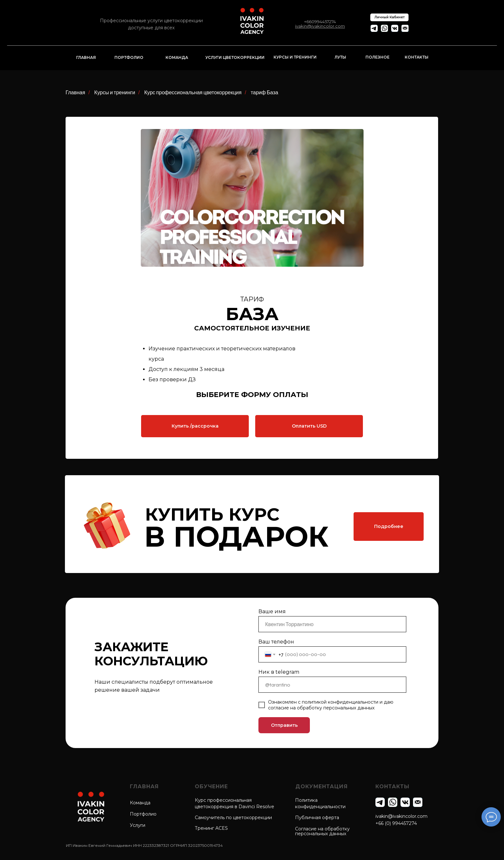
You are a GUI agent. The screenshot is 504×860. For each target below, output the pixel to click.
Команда (140, 803)
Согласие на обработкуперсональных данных (322, 831)
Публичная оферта (317, 818)
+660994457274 (320, 22)
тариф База (265, 92)
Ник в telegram (279, 672)
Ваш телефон (276, 642)
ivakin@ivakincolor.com (401, 816)
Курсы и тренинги (115, 92)
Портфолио (143, 814)
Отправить (284, 725)
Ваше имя (272, 611)
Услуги (138, 825)
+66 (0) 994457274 (396, 823)
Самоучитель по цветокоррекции (233, 818)
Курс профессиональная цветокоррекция (193, 92)
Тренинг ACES (211, 828)
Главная (75, 92)
